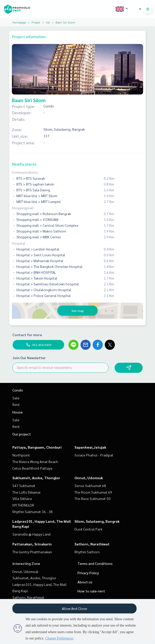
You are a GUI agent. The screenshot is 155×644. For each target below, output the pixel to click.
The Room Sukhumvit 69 (93, 492)
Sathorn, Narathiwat (92, 544)
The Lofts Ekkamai (26, 492)
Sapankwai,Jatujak (90, 447)
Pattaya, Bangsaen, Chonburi (37, 447)
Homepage (19, 22)
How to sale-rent (91, 591)
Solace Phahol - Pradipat (94, 455)
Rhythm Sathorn (87, 552)
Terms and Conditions (95, 563)
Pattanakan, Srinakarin (32, 544)
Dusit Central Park (88, 529)
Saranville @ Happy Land (31, 534)
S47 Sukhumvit (24, 486)
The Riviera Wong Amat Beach (35, 462)
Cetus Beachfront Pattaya (32, 468)
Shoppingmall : (23, 208)
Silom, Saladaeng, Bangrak (97, 521)
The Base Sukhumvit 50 (93, 498)
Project (36, 22)
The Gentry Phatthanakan (32, 552)
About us (85, 582)
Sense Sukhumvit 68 (90, 486)
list (48, 22)
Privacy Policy (88, 573)
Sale (16, 398)
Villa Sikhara (22, 498)
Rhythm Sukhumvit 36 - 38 (32, 512)
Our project (22, 434)
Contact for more (27, 335)
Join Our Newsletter (29, 358)
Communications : (26, 172)
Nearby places (24, 164)
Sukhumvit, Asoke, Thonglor (36, 478)
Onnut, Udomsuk (89, 478)
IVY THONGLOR (23, 505)
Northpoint (21, 455)
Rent (16, 404)
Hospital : (19, 243)
